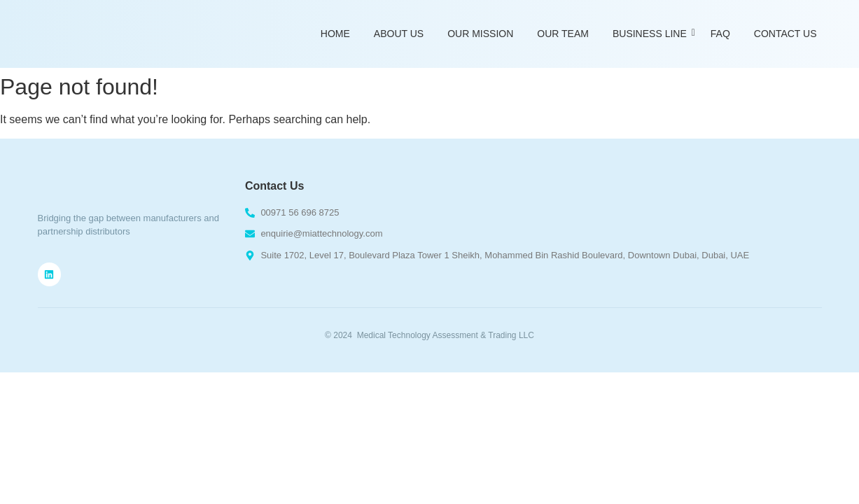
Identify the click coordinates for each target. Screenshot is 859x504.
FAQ (720, 34)
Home (335, 34)
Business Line (652, 34)
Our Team (563, 34)
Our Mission (480, 34)
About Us (399, 34)
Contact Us (785, 34)
